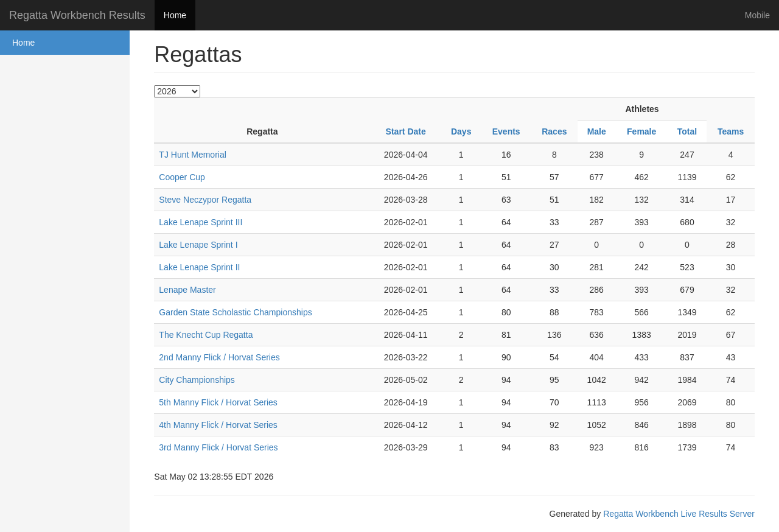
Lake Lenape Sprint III (201, 222)
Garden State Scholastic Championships (235, 312)
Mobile (757, 15)
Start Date (406, 131)
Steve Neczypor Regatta (205, 200)
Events (506, 131)
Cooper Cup (182, 177)
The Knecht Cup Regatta (206, 335)
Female (641, 131)
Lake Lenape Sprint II (199, 267)
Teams (731, 131)
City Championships (197, 380)
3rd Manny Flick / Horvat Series (218, 447)
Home (175, 15)
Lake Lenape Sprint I (198, 245)
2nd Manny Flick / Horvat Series (219, 357)
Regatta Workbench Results (77, 15)
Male (597, 131)
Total (687, 131)
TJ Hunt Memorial (192, 155)
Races (554, 131)
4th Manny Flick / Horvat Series (218, 425)
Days (461, 131)
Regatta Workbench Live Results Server (679, 514)
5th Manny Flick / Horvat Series (218, 402)
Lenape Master (187, 290)
